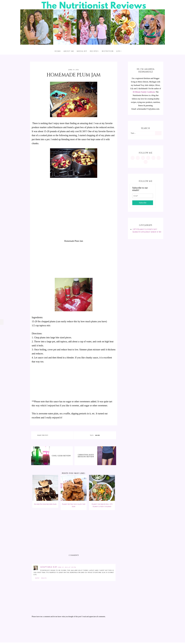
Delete (44, 578)
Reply (37, 578)
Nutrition (108, 51)
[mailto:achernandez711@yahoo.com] (146, 162)
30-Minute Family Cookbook (144, 92)
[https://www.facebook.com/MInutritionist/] (143, 158)
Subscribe (143, 203)
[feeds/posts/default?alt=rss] (159, 158)
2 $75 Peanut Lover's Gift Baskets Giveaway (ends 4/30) (147, 231)
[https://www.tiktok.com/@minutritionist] (148, 158)
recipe (98, 435)
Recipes (94, 51)
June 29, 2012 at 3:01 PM (67, 567)
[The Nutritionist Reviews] (93, 44)
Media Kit (82, 51)
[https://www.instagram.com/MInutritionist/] (133, 158)
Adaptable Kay (49, 567)
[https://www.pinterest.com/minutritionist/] (138, 158)
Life (118, 51)
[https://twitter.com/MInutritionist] (153, 158)
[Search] (158, 133)
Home (58, 51)
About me (69, 51)
